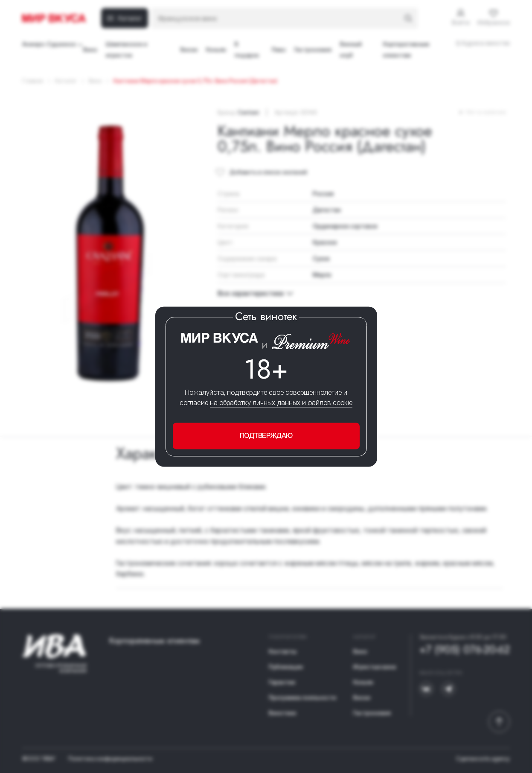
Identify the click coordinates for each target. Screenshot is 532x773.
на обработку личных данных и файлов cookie (281, 403)
